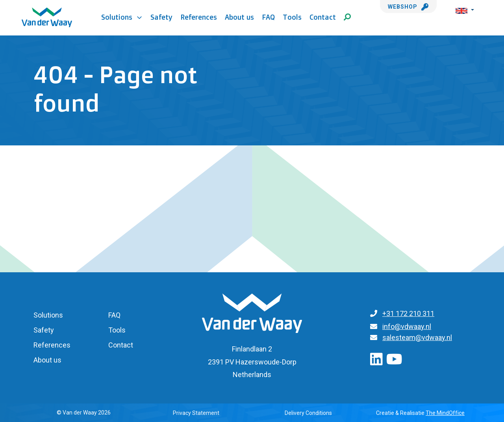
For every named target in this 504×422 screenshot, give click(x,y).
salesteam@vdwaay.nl (417, 337)
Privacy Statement (196, 413)
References (199, 17)
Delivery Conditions (308, 413)
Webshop (408, 7)
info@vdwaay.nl (407, 326)
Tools (292, 17)
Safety (161, 17)
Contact (323, 17)
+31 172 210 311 (408, 313)
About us (239, 17)
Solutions (122, 17)
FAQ (268, 17)
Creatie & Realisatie (420, 413)
